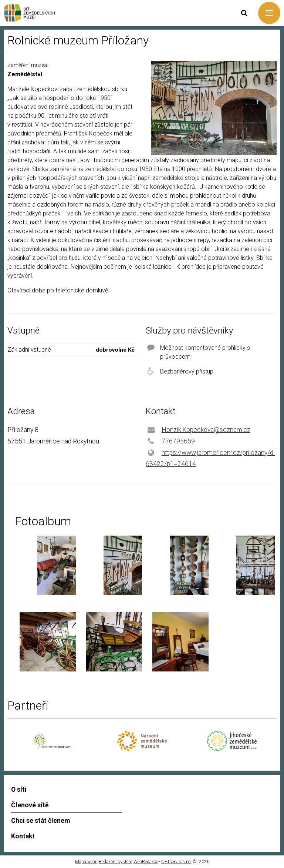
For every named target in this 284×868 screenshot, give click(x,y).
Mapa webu (86, 862)
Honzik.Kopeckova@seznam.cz (206, 430)
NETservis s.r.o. (176, 862)
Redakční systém (116, 862)
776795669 (178, 441)
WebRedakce (146, 862)
